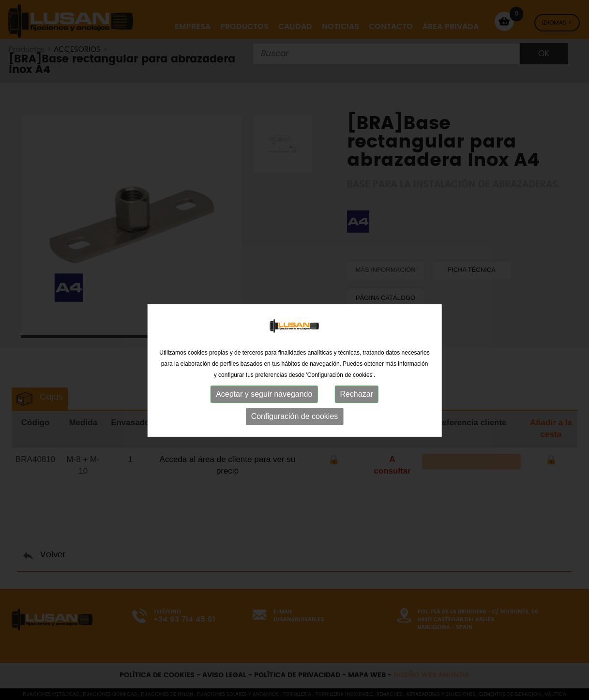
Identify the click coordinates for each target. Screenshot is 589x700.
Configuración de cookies (295, 443)
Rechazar (356, 421)
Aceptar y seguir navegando (264, 421)
